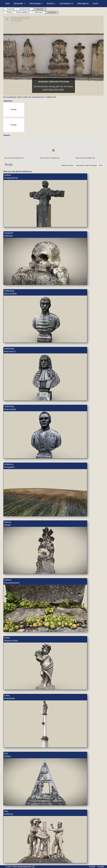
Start (8, 3)
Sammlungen (36, 3)
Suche (95, 3)
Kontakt (101, 867)
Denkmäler (20, 3)
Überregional (83, 3)
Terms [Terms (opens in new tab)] (101, 165)
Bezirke (51, 3)
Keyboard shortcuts (68, 165)
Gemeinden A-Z (66, 3)
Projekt (92, 867)
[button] (53, 150)
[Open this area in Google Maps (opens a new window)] (9, 165)
